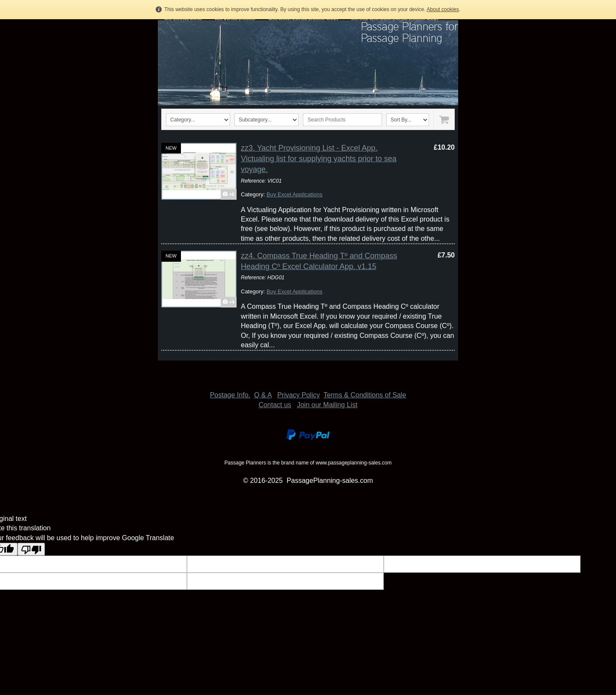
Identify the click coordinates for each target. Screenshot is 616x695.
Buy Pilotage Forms (183, 19)
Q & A (263, 395)
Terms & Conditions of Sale (365, 395)
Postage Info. (230, 395)
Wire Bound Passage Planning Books (303, 19)
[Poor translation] (31, 549)
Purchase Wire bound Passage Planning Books (395, 19)
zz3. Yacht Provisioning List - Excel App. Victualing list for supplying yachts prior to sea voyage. (319, 159)
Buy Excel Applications (295, 194)
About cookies (443, 9)
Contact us (275, 405)
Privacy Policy (299, 395)
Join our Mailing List (327, 405)
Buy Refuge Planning (235, 19)
